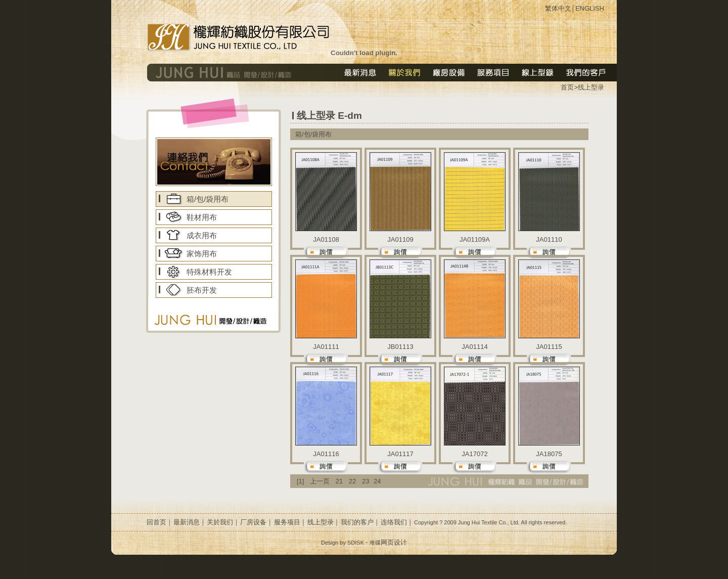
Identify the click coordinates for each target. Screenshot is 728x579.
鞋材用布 (202, 217)
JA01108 (326, 239)
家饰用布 (202, 254)
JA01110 (549, 239)
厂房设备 (253, 522)
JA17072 (474, 454)
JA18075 (549, 454)
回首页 (156, 522)
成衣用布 (202, 235)
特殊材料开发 (209, 272)
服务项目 (287, 522)
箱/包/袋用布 (208, 199)
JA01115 (549, 347)
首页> (569, 87)
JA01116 (326, 454)
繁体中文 (558, 8)
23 (366, 481)
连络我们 (394, 522)
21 (339, 481)
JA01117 (400, 454)
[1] (300, 481)
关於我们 (220, 522)
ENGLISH (590, 8)
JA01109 (400, 239)
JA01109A (475, 239)
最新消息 (187, 522)
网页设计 (394, 542)
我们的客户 (357, 522)
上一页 (320, 481)
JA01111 (326, 347)
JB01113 (400, 347)
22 (352, 481)
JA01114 (474, 347)
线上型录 (591, 87)
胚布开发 (202, 290)
